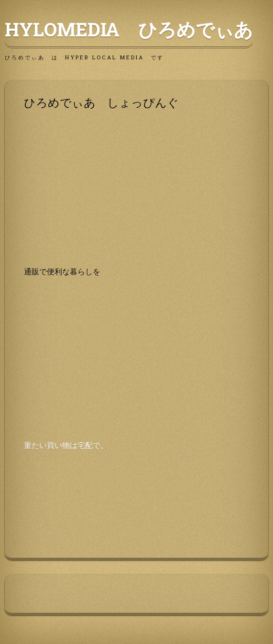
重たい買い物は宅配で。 (66, 445)
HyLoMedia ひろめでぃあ (129, 29)
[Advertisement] (136, 198)
